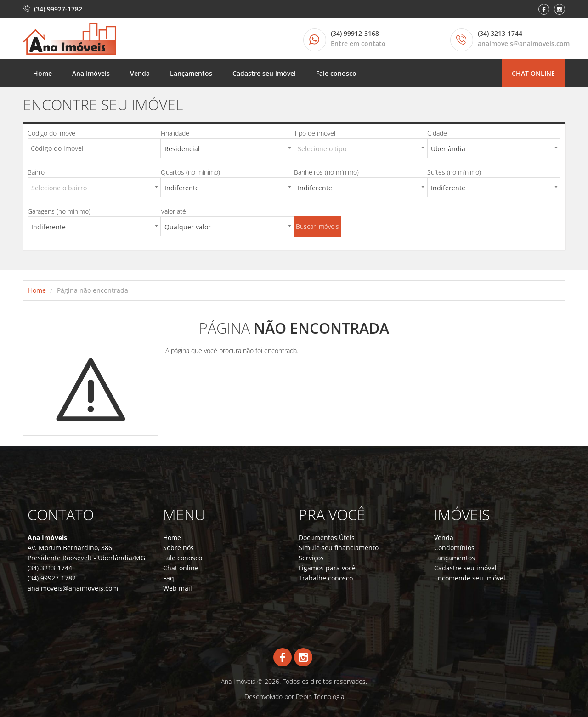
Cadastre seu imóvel (264, 73)
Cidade (437, 133)
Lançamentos (191, 73)
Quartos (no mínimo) (190, 172)
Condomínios (454, 548)
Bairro (36, 172)
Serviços (311, 558)
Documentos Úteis (327, 538)
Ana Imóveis (91, 73)
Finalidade (175, 133)
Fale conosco (336, 73)
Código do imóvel (52, 133)
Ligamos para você (327, 568)
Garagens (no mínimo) (59, 211)
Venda (140, 73)
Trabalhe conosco (326, 578)
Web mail (178, 588)
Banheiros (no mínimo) (326, 172)
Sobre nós (178, 548)
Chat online (533, 73)
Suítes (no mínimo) (454, 172)
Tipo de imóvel (315, 133)
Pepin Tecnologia (320, 697)
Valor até (173, 211)
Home (42, 73)
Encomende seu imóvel (470, 578)
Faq (169, 578)
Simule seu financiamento (339, 548)
